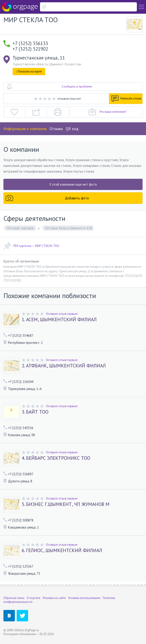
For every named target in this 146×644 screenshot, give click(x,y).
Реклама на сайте (54, 598)
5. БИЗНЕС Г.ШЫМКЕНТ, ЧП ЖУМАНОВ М (66, 504)
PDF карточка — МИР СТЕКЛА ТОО (31, 246)
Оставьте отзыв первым (62, 314)
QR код (72, 129)
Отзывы (56, 129)
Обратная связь (14, 598)
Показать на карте (29, 71)
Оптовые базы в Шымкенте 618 (69, 228)
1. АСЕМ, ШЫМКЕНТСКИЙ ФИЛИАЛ (59, 320)
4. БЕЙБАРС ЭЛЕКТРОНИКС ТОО (56, 458)
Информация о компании (25, 129)
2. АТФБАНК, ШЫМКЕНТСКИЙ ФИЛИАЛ (64, 366)
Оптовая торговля (21, 228)
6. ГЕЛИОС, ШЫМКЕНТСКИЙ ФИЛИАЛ (62, 550)
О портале (34, 598)
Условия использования (84, 598)
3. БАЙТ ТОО (35, 412)
